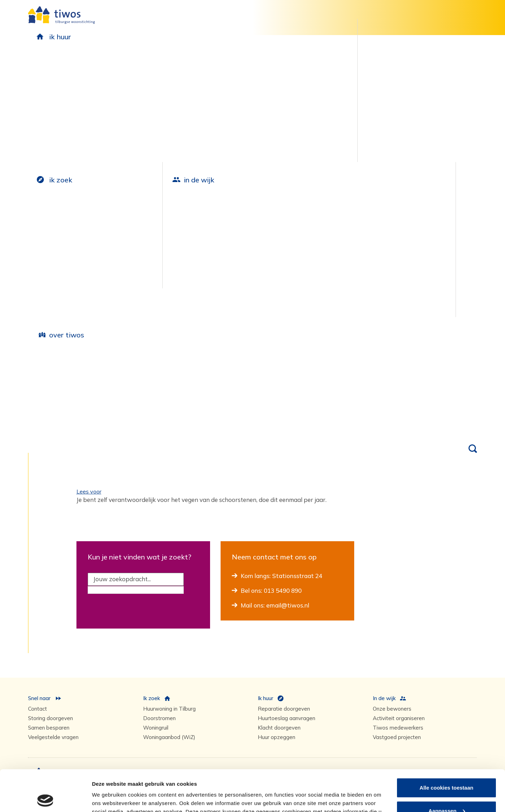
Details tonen (109, 798)
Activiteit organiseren (399, 718)
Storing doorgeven (50, 718)
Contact (38, 709)
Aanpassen (447, 769)
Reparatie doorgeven (284, 709)
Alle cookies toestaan (446, 747)
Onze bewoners (392, 709)
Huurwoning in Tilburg (169, 709)
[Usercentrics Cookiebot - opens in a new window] (45, 798)
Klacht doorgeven (279, 728)
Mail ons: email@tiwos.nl (275, 605)
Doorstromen (159, 718)
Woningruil (156, 728)
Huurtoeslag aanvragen (287, 718)
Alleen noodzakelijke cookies (446, 793)
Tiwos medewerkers (398, 728)
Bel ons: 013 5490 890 (271, 590)
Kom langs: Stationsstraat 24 (282, 576)
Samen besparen (49, 728)
